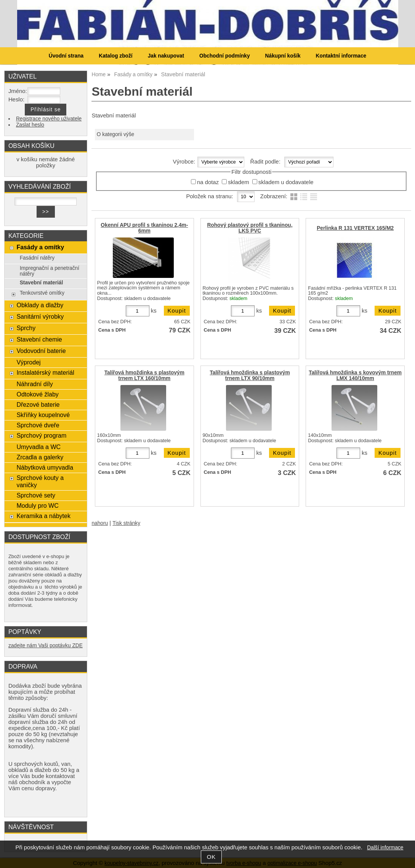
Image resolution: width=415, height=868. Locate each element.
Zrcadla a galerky (40, 457)
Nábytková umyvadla (45, 467)
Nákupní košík (283, 56)
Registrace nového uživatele (49, 119)
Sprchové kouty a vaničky (40, 481)
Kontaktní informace (341, 56)
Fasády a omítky (40, 247)
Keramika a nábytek (43, 516)
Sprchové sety (36, 495)
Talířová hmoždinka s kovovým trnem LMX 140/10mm (355, 375)
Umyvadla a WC (38, 447)
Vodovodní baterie (41, 351)
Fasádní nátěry (37, 258)
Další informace (385, 848)
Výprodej (28, 362)
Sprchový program (41, 435)
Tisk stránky (126, 523)
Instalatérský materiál (45, 372)
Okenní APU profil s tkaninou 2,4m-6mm (144, 228)
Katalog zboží (115, 56)
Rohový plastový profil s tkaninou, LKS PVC (250, 228)
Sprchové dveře (38, 425)
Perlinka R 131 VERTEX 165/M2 (355, 228)
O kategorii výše (115, 134)
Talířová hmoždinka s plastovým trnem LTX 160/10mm (144, 375)
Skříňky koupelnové (43, 415)
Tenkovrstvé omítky (42, 293)
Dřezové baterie (38, 404)
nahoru (100, 523)
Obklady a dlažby (40, 305)
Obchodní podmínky (225, 56)
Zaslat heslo (30, 125)
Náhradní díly (34, 384)
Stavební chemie (39, 339)
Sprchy (26, 328)
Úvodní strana (66, 56)
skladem (238, 182)
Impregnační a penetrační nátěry (50, 271)
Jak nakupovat (166, 56)
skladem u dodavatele (286, 182)
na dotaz (208, 182)
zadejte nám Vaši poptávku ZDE (46, 646)
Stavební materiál (42, 283)
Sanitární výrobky (40, 316)
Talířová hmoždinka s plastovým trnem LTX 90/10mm (250, 375)
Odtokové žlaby (37, 394)
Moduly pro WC (37, 505)
